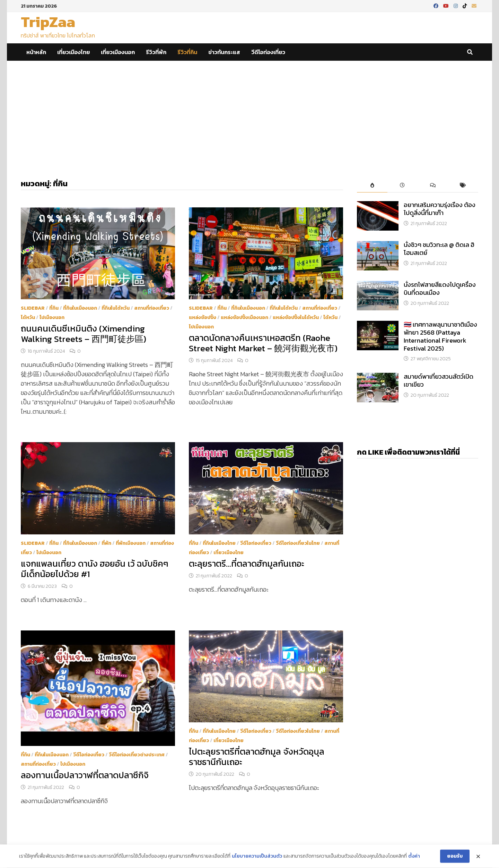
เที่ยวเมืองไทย (73, 52)
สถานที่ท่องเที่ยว (152, 308)
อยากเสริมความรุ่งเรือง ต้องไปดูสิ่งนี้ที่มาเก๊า (440, 209)
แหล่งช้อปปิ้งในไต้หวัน (296, 317)
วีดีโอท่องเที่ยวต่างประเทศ (137, 755)
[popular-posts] (372, 186)
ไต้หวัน (28, 317)
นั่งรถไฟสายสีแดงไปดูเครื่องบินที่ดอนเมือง (440, 289)
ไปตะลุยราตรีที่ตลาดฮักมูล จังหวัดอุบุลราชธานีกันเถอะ (257, 757)
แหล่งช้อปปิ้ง (203, 317)
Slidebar (33, 308)
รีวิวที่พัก (156, 52)
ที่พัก (106, 543)
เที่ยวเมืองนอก (118, 52)
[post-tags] (463, 186)
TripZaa (48, 22)
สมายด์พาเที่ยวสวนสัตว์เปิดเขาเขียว (439, 380)
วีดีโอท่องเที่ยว (268, 52)
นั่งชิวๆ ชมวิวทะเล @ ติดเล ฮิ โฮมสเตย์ (439, 249)
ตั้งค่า (414, 857)
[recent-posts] (402, 186)
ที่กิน (54, 308)
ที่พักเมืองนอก (131, 543)
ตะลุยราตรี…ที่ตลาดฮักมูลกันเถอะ (247, 564)
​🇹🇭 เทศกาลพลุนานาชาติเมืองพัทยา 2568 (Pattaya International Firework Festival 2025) (440, 336)
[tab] (372, 186)
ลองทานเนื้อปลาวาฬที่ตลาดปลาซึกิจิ (85, 775)
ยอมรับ (455, 857)
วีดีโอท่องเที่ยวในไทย (298, 543)
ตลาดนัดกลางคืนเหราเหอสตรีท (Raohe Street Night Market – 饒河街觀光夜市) (263, 343)
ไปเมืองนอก (52, 317)
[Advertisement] (249, 113)
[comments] (433, 186)
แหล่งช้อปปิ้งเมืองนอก (244, 317)
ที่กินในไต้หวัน (116, 308)
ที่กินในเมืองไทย (219, 543)
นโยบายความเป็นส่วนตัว (257, 857)
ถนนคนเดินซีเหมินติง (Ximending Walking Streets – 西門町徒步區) (84, 334)
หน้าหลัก (36, 52)
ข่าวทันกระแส (224, 52)
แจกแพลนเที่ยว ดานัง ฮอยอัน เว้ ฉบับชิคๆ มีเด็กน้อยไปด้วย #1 (95, 569)
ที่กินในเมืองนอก (80, 308)
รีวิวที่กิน (187, 52)
